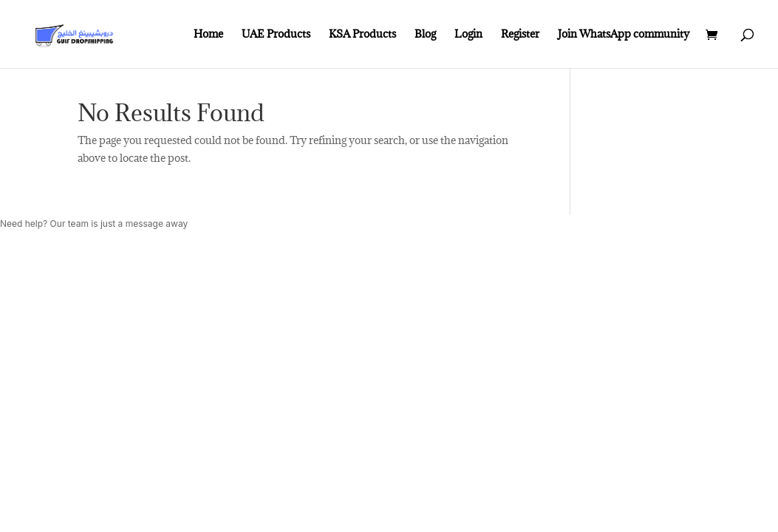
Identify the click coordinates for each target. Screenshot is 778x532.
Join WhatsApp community (624, 35)
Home (208, 35)
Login (468, 35)
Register (520, 35)
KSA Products (362, 35)
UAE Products (276, 35)
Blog (425, 35)
